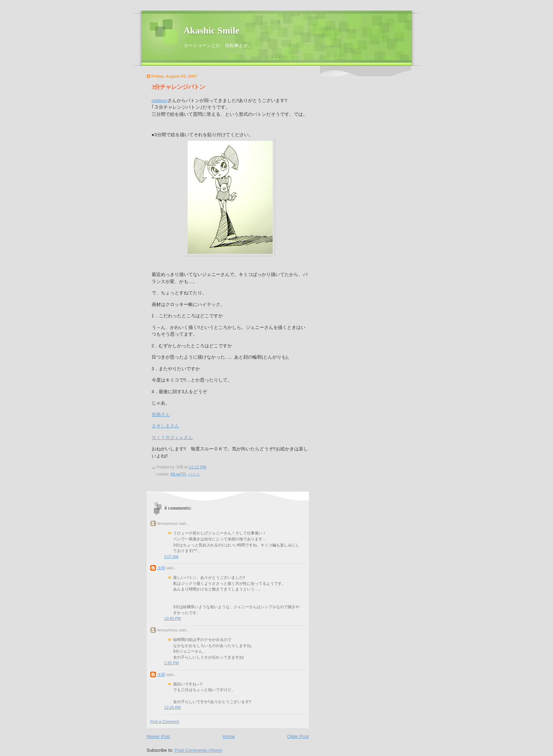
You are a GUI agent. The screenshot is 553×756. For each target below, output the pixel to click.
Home (229, 736)
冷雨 (161, 568)
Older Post (298, 736)
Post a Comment (165, 721)
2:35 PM (172, 663)
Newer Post (159, 736)
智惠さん (161, 415)
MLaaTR (178, 474)
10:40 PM (173, 618)
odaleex (160, 100)
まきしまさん (165, 426)
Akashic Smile (212, 31)
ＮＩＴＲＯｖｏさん (172, 437)
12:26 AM (173, 707)
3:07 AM (172, 557)
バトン (194, 474)
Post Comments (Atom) (198, 750)
